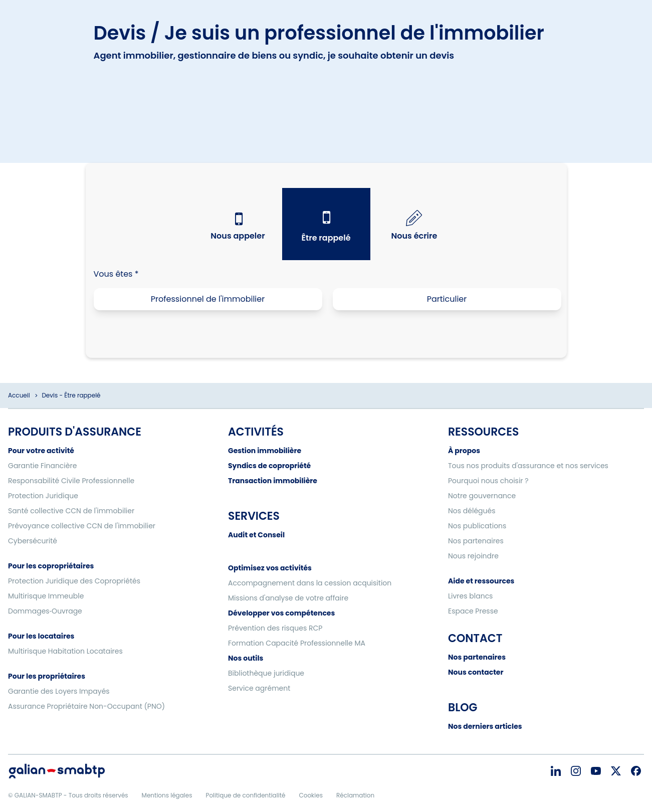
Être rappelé (326, 238)
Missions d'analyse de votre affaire (288, 598)
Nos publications (477, 526)
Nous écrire (414, 236)
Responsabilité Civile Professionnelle (71, 481)
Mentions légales (167, 795)
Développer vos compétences (281, 613)
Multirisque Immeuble (46, 596)
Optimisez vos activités (270, 568)
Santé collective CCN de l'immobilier (71, 511)
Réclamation (355, 795)
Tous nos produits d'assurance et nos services (528, 466)
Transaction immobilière (273, 481)
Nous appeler (238, 236)
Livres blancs (470, 596)
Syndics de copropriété (269, 466)
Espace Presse (473, 611)
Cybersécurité (33, 541)
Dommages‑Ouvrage (45, 611)
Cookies (310, 795)
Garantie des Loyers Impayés (59, 691)
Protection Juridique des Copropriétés (74, 581)
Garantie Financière (42, 466)
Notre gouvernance (482, 496)
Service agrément (259, 688)
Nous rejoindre (473, 556)
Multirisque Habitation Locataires (65, 651)
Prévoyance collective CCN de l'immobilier (82, 526)
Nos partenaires (476, 541)
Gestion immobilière (265, 451)
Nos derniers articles (485, 726)
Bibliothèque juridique (266, 673)
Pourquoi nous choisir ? (488, 481)
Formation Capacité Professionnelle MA (297, 643)
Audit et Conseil (256, 535)
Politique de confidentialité (245, 795)
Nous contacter (476, 672)
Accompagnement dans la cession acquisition (310, 583)
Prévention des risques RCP (275, 628)
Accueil (19, 395)
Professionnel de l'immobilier (208, 299)
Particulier (447, 299)
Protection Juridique (43, 496)
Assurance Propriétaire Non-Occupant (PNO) (86, 706)
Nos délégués (472, 511)
